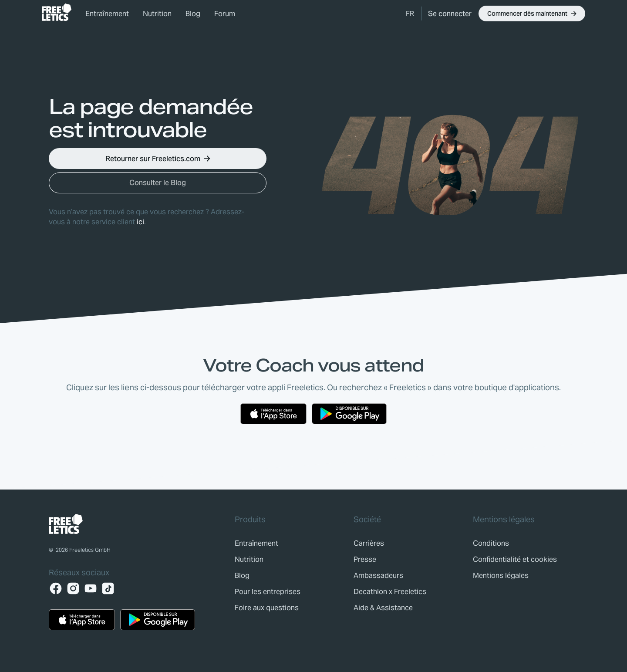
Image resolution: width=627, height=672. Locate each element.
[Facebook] (56, 588)
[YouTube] (91, 588)
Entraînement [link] (107, 14)
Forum (225, 14)
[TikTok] (108, 588)
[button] (410, 14)
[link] (57, 12)
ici (140, 222)
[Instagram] (73, 588)
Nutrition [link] (157, 14)
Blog (193, 14)
